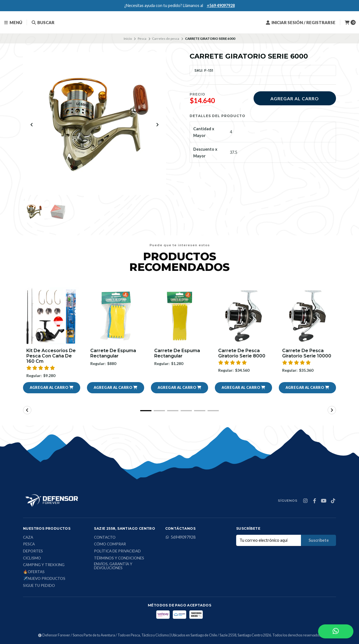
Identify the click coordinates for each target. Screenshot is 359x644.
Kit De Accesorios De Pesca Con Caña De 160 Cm (51, 356)
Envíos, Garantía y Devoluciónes (113, 566)
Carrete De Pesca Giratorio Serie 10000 (307, 353)
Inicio (128, 39)
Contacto (105, 538)
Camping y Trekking (44, 565)
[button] (52, 388)
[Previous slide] (32, 125)
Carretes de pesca (166, 39)
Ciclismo (32, 558)
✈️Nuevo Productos (44, 579)
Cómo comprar (110, 545)
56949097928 (180, 537)
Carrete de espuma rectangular (113, 353)
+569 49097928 (221, 5)
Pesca (142, 39)
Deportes (33, 551)
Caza (28, 538)
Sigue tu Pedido (39, 586)
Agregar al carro (295, 98)
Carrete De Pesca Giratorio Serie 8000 (242, 353)
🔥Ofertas (34, 572)
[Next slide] (157, 125)
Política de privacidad (117, 551)
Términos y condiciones (119, 558)
